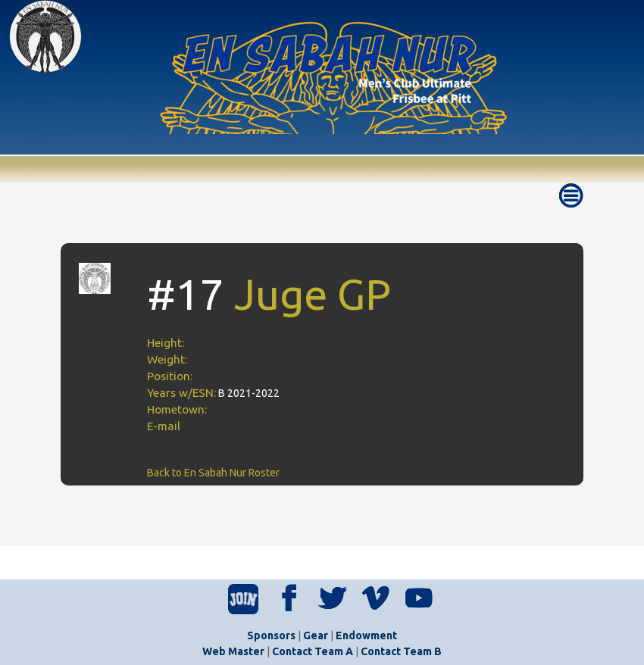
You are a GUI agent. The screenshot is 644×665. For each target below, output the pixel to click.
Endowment (366, 635)
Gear (316, 635)
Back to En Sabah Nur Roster (213, 473)
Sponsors (271, 635)
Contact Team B (401, 651)
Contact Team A (313, 651)
